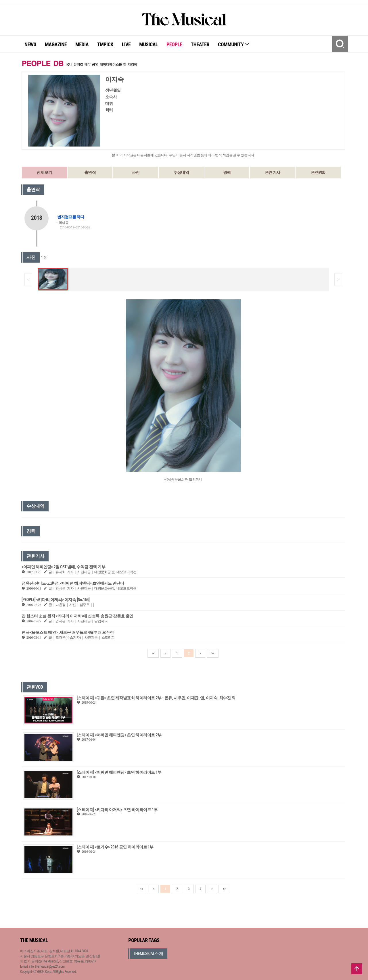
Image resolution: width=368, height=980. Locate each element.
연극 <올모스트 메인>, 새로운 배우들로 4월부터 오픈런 (68, 632)
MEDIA (82, 44)
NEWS (30, 44)
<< (153, 653)
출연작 (90, 172)
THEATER (200, 44)
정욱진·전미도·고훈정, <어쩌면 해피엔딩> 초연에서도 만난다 (73, 583)
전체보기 (44, 172)
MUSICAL (148, 44)
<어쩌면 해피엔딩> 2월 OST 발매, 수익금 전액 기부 (63, 567)
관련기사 (273, 172)
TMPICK (105, 44)
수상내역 (181, 172)
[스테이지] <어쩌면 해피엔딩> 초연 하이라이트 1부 (119, 772)
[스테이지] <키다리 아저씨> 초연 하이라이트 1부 (117, 810)
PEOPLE (174, 44)
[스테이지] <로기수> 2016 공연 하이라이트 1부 (115, 847)
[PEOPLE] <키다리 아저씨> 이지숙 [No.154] (55, 600)
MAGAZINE (56, 44)
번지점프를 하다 (71, 217)
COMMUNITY (234, 44)
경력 (227, 172)
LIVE (126, 44)
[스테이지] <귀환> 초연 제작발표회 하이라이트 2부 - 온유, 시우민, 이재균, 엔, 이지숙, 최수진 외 (156, 698)
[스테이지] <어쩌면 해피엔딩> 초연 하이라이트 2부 (119, 735)
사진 (136, 172)
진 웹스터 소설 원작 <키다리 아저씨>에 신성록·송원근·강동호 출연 (77, 616)
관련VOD (318, 172)
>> (213, 653)
